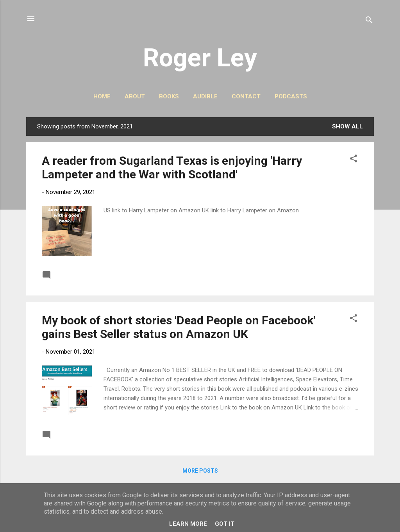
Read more (341, 275)
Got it (225, 524)
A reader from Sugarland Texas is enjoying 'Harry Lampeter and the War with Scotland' (172, 167)
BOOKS (169, 96)
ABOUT (135, 96)
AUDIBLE (205, 96)
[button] (354, 160)
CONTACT (246, 96)
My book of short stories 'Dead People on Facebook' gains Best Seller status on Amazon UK (179, 327)
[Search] (369, 21)
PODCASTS (291, 96)
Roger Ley (200, 58)
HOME (102, 96)
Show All (347, 126)
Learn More (188, 524)
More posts (200, 471)
